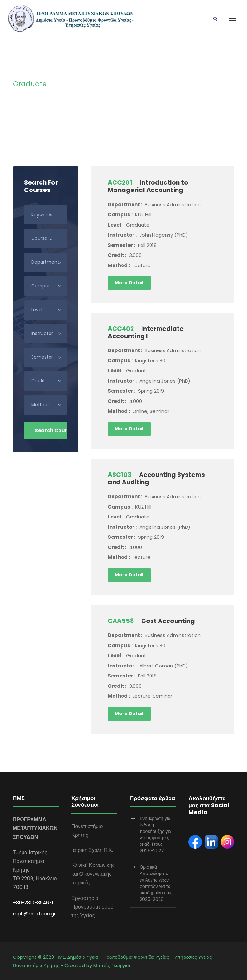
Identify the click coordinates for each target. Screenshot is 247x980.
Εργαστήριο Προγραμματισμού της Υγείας (92, 907)
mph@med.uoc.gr (34, 914)
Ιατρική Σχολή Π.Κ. (92, 850)
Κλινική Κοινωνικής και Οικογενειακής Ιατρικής (93, 874)
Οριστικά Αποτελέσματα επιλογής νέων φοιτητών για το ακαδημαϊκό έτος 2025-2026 (156, 883)
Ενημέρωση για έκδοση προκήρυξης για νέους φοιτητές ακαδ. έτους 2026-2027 (156, 835)
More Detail (129, 283)
